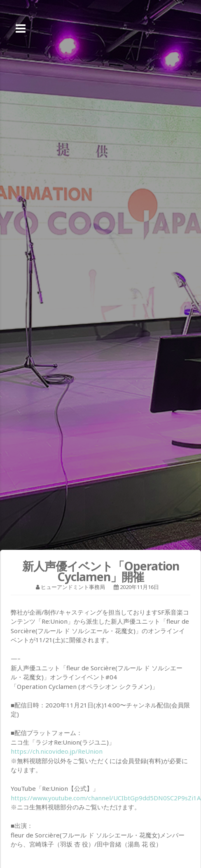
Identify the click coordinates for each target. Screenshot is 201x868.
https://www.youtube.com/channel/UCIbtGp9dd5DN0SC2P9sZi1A (106, 798)
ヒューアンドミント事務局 (73, 587)
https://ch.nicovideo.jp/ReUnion (57, 751)
